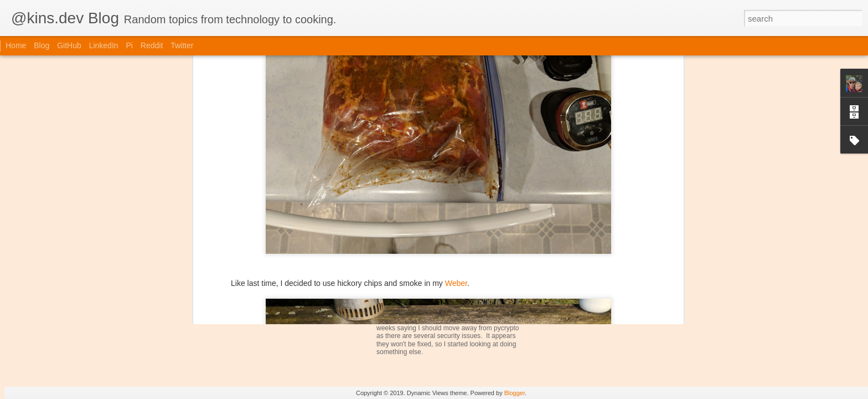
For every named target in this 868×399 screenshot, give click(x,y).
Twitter (182, 45)
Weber (456, 157)
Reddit (152, 45)
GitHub (69, 45)
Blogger (515, 393)
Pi (129, 45)
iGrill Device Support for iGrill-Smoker (459, 276)
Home (16, 45)
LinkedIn (104, 45)
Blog (42, 45)
